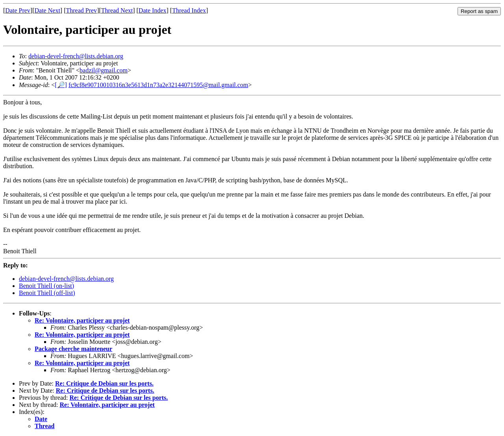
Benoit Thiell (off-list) (47, 293)
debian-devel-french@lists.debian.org (76, 56)
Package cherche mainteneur (73, 349)
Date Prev (18, 10)
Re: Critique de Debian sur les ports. (104, 383)
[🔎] (61, 85)
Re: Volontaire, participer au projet (82, 320)
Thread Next (117, 10)
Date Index (153, 10)
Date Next (47, 10)
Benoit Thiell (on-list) (46, 286)
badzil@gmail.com (104, 70)
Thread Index (189, 10)
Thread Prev (81, 10)
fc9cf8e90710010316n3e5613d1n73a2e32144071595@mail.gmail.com (158, 85)
